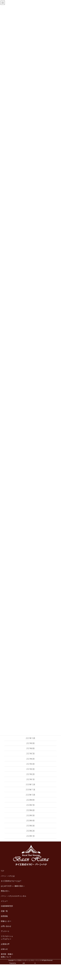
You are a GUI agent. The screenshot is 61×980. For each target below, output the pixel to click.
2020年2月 (31, 831)
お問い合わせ (6, 926)
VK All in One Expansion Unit (44, 963)
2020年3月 (31, 826)
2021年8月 (31, 748)
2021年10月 (31, 738)
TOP (2, 871)
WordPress (19, 963)
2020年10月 (31, 795)
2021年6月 (31, 759)
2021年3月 (31, 769)
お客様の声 (5, 944)
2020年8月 (31, 800)
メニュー (4, 901)
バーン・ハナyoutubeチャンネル (14, 896)
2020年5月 (31, 815)
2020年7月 (31, 805)
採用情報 (4, 916)
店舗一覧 (4, 911)
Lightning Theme (30, 963)
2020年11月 (31, 790)
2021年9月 (31, 743)
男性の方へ (5, 891)
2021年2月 (31, 774)
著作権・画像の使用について (7, 955)
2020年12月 (31, 784)
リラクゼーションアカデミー (7, 938)
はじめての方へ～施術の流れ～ (13, 886)
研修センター (6, 921)
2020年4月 (31, 821)
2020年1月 (31, 836)
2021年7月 (31, 754)
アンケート (5, 931)
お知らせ (4, 949)
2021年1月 (31, 779)
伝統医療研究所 (7, 906)
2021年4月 (31, 764)
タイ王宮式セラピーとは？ (11, 881)
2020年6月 (31, 810)
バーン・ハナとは (8, 876)
